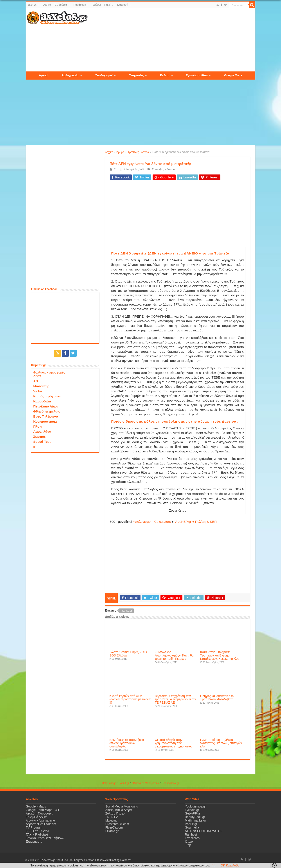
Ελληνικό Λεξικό (37, 817)
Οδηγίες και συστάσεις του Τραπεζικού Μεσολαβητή (218, 698)
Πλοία (38, 426)
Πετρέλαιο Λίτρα (46, 406)
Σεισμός (40, 437)
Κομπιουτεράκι (45, 421)
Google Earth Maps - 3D (42, 810)
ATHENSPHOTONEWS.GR (204, 831)
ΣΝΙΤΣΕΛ (112, 817)
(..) (213, 865)
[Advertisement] (171, 40)
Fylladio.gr (192, 810)
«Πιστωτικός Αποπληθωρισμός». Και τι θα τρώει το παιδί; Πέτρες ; (174, 655)
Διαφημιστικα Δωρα (119, 810)
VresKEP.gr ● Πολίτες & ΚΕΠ (196, 522)
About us (61, 860)
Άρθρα (120, 152)
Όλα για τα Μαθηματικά (146, 783)
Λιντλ (38, 376)
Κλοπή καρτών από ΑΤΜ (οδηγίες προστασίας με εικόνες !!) (131, 699)
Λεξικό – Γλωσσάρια (55, 5)
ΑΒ (36, 381)
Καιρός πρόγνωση (48, 396)
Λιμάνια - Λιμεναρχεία (41, 820)
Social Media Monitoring (122, 806)
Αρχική (109, 152)
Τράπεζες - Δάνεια (138, 152)
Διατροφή (122, 5)
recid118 (126, 611)
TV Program (34, 827)
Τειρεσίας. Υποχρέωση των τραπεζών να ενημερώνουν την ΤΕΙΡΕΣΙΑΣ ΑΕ (175, 699)
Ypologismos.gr (195, 806)
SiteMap (89, 860)
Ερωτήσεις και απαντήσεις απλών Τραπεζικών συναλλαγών (127, 743)
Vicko (38, 391)
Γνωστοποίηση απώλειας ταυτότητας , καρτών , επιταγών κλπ (221, 743)
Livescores (192, 838)
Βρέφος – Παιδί (102, 5)
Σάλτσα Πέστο (115, 813)
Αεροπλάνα (42, 431)
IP (35, 447)
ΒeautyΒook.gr (170, 783)
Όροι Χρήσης (75, 860)
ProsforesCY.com (117, 824)
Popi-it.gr (124, 783)
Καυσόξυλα (42, 401)
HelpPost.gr (109, 783)
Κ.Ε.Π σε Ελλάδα (38, 831)
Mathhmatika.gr (195, 820)
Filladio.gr (112, 831)
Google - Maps (36, 806)
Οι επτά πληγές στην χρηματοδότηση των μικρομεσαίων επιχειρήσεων (174, 743)
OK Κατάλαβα (230, 865)
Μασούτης (41, 386)
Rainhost (191, 834)
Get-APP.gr (193, 813)
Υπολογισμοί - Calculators (152, 522)
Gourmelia (192, 827)
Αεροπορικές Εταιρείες (41, 824)
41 (115, 169)
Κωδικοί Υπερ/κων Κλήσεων (45, 838)
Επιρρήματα (34, 841)
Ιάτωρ (189, 841)
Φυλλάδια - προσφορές (49, 372)
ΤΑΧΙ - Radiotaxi (37, 834)
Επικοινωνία (103, 860)
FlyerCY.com (114, 827)
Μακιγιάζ (111, 820)
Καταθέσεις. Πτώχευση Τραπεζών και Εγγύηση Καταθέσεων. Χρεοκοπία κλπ (220, 655)
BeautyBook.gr (195, 817)
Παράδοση (80, 5)
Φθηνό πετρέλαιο (47, 411)
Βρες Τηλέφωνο (46, 416)
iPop (188, 845)
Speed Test (42, 442)
